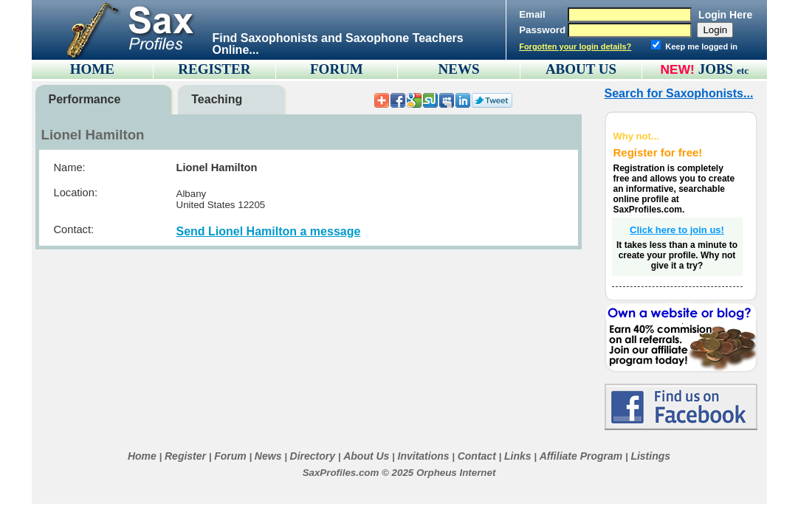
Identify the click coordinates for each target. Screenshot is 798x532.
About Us (366, 456)
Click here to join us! (677, 230)
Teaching (217, 99)
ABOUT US (581, 69)
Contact (477, 456)
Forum (230, 456)
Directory (313, 456)
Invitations (424, 456)
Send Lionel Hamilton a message (269, 231)
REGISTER (214, 69)
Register (185, 456)
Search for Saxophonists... (679, 93)
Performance (85, 99)
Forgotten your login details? (575, 46)
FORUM (337, 69)
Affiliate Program (581, 456)
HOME (92, 69)
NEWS (458, 69)
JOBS (724, 69)
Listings (650, 456)
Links (518, 456)
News (268, 456)
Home (142, 456)
